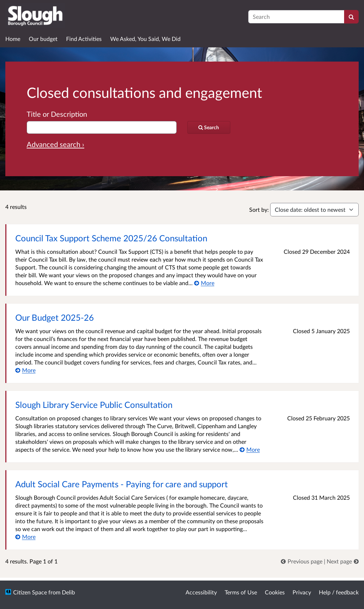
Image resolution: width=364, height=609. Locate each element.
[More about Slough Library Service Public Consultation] (250, 449)
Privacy (302, 592)
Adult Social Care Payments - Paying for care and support (122, 484)
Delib (68, 592)
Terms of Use (241, 592)
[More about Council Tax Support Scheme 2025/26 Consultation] (204, 283)
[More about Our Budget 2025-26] (25, 370)
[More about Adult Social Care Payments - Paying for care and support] (25, 537)
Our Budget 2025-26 (55, 317)
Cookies (275, 592)
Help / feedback (339, 592)
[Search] (351, 17)
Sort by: (259, 209)
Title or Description (57, 114)
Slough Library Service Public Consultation (94, 405)
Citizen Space (30, 592)
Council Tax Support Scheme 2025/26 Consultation (111, 238)
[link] (302, 561)
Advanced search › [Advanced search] (55, 144)
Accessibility (201, 592)
